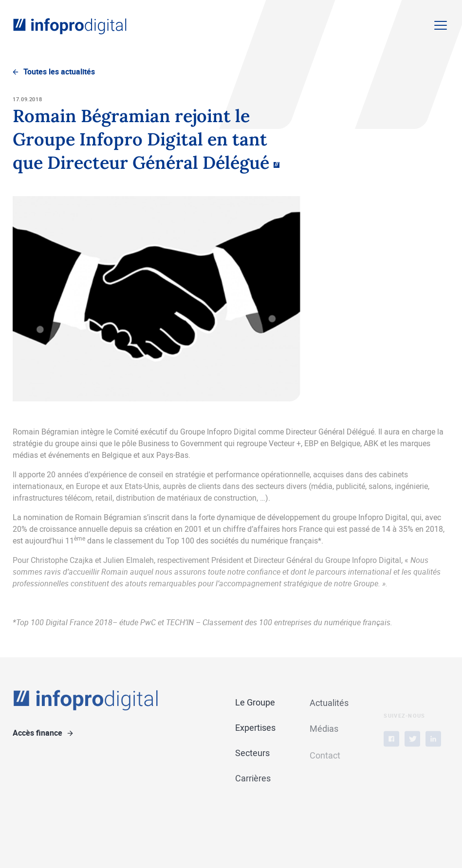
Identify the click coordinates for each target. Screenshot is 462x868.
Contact (325, 761)
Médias (324, 730)
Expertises (255, 728)
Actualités (329, 704)
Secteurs (252, 753)
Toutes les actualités (59, 72)
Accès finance (37, 733)
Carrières (253, 779)
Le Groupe (255, 703)
